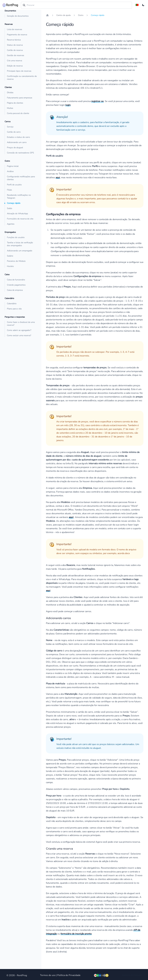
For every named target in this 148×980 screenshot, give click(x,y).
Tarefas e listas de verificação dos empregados (20, 244)
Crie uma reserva (14, 61)
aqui (58, 178)
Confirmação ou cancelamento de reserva (22, 78)
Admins (126, 975)
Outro (81, 15)
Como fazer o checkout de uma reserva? (21, 324)
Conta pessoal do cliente (18, 113)
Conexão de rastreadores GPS (20, 153)
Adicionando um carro (17, 142)
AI (132, 975)
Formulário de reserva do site (20, 219)
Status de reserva (15, 45)
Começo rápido (14, 203)
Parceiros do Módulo (16, 261)
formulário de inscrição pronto (76, 934)
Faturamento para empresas (20, 98)
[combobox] (77, 5)
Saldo (10, 208)
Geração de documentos (18, 16)
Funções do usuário (16, 237)
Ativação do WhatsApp (17, 214)
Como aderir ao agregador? (19, 330)
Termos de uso (48, 975)
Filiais (9, 190)
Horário (10, 266)
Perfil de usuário (14, 185)
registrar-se (97, 101)
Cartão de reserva (15, 50)
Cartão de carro (14, 132)
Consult (137, 975)
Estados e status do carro (18, 137)
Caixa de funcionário (16, 280)
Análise (10, 171)
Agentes (11, 224)
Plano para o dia (14, 309)
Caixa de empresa (15, 290)
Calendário (12, 304)
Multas (10, 108)
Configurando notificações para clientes (21, 178)
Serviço (10, 127)
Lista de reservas (15, 29)
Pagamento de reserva (17, 35)
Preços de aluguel (15, 148)
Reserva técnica (14, 40)
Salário (10, 256)
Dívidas (10, 93)
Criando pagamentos (16, 285)
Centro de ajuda (63, 15)
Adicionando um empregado (20, 251)
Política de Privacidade (69, 975)
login (68, 105)
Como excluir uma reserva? (19, 335)
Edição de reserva (15, 66)
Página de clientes (15, 103)
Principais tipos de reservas (19, 71)
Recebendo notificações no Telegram (19, 197)
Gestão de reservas (16, 55)
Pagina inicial (13, 166)
